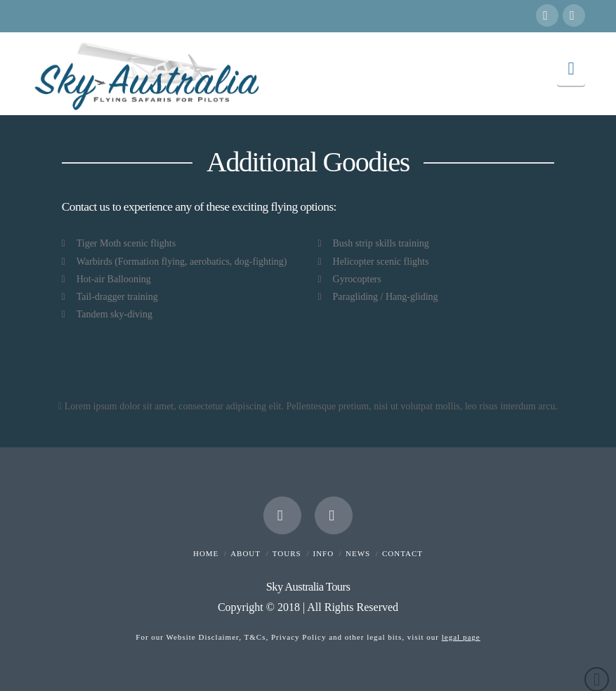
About (245, 553)
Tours (287, 553)
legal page (461, 637)
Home (206, 553)
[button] (571, 69)
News (358, 553)
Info (324, 553)
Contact (402, 553)
